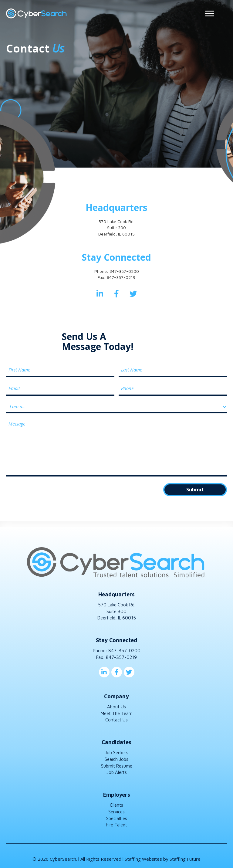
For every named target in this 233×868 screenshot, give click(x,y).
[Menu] (210, 14)
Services (116, 810)
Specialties (117, 816)
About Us (116, 705)
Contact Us (116, 718)
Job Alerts (117, 770)
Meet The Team (117, 711)
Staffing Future (185, 857)
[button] (100, 294)
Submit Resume (117, 764)
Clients (116, 803)
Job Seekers (116, 750)
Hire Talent (116, 823)
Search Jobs (116, 757)
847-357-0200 (124, 271)
